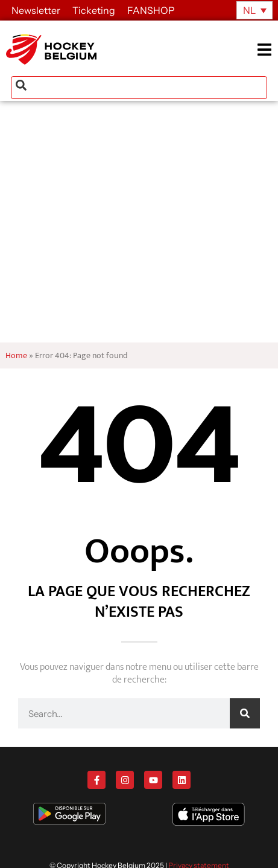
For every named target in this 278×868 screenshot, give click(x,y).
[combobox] (139, 88)
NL (249, 10)
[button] (267, 50)
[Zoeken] (245, 713)
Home (16, 356)
